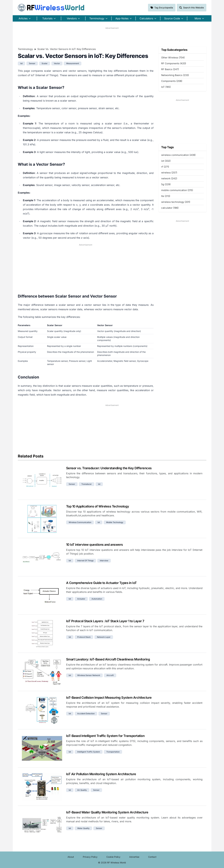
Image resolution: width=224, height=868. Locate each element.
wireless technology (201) (176, 202)
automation (97, 599)
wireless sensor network (89, 675)
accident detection (86, 714)
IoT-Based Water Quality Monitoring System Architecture (107, 812)
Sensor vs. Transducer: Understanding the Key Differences (109, 468)
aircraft (110, 675)
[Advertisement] (112, 37)
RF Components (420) (174, 63)
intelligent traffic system (89, 752)
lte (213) (166, 196)
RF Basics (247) (170, 69)
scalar (45, 63)
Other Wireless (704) (173, 58)
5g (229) (166, 184)
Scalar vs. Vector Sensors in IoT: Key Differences (67, 49)
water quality (83, 828)
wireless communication (80, 522)
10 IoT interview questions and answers (95, 545)
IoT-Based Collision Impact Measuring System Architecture (109, 698)
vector (57, 63)
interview (104, 561)
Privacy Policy (90, 857)
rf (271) (165, 167)
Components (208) (172, 81)
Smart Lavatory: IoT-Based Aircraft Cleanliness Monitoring (108, 659)
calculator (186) (170, 208)
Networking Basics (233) (175, 75)
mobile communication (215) (177, 190)
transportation (113, 752)
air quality (82, 790)
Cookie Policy (113, 857)
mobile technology (115, 522)
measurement (73, 63)
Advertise (134, 857)
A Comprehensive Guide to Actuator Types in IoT (101, 583)
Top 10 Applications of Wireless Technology (98, 506)
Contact (152, 857)
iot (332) (166, 161)
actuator (81, 599)
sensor (32, 63)
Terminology (25, 49)
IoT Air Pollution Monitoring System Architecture (101, 774)
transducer (87, 484)
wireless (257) (169, 173)
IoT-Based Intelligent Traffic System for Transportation (105, 736)
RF (51, 8)
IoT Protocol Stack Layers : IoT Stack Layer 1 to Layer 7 (105, 621)
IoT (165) (166, 87)
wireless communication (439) (178, 155)
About (71, 857)
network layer (104, 637)
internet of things (85, 561)
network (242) (169, 178)
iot (21, 63)
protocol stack (84, 637)
